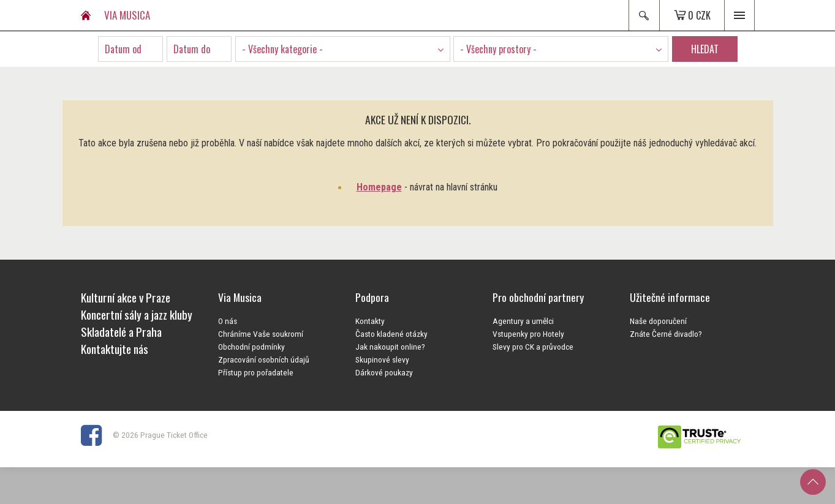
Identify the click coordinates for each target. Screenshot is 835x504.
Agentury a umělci (523, 321)
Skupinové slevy (382, 359)
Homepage (379, 187)
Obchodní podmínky (251, 347)
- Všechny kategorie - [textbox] (282, 49)
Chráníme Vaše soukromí (261, 334)
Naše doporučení (658, 321)
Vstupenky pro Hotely (528, 334)
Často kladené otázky (391, 334)
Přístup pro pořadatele (256, 372)
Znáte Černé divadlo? (666, 334)
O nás (228, 321)
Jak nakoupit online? (390, 347)
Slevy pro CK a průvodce (533, 347)
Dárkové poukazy (384, 372)
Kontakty (370, 321)
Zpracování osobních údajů (264, 359)
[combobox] (343, 49)
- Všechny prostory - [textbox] (498, 49)
